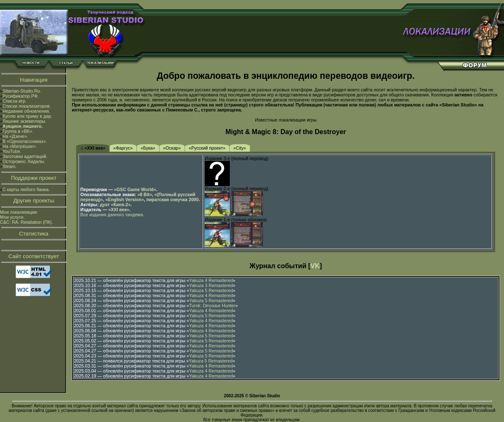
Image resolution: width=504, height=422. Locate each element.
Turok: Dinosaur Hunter (212, 305)
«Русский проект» (207, 148)
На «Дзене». (15, 136)
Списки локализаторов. (27, 106)
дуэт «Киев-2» (115, 205)
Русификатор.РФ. (21, 96)
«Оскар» (172, 148)
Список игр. (14, 101)
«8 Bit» (145, 194)
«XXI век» (119, 210)
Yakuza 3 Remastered (211, 285)
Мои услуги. (12, 217)
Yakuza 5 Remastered (211, 290)
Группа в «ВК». (18, 131)
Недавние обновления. (26, 111)
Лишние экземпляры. (24, 121)
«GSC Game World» (135, 189)
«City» (240, 148)
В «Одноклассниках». (25, 141)
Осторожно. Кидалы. (24, 161)
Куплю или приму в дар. (27, 116)
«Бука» (148, 148)
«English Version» (125, 199)
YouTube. (12, 151)
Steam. (10, 166)
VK (315, 266)
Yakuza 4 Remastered (211, 280)
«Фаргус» (123, 148)
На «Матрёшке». (20, 146)
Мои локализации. (19, 212)
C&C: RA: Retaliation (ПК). (26, 222)
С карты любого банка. (26, 189)
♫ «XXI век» (93, 148)
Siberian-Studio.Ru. (22, 91)
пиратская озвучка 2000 (173, 199)
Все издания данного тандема (112, 215)
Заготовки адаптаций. (25, 156)
